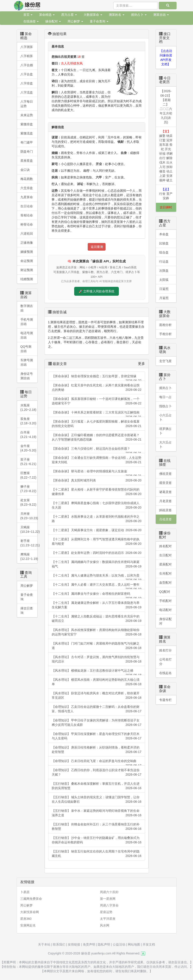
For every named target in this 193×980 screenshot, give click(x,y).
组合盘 (164, 252)
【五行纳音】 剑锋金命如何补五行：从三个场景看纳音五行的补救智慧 (97, 827)
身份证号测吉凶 (27, 376)
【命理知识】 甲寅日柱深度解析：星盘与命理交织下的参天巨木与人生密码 (97, 736)
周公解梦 (27, 586)
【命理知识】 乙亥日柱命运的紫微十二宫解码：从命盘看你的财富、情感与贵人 (97, 709)
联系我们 (59, 944)
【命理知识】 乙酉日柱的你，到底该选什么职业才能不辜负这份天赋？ (97, 772)
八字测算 (27, 47)
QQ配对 (165, 592)
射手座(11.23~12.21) (29, 543)
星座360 (26, 919)
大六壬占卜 (165, 445)
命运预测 (27, 261)
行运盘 (164, 261)
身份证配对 (165, 621)
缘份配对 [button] (53, 21)
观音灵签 (165, 483)
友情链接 (74, 944)
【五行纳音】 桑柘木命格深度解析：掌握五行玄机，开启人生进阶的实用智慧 (97, 786)
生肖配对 (165, 573)
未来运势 (27, 115)
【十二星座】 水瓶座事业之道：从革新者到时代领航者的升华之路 (97, 519)
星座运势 (106, 912)
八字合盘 (27, 74)
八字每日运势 (27, 104)
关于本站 (44, 944)
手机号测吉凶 (27, 322)
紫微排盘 (27, 124)
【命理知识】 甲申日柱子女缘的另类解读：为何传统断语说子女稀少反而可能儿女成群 (97, 723)
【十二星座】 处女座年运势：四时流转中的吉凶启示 (97, 553)
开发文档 (149, 944)
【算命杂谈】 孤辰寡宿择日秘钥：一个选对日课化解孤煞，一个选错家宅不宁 (97, 401)
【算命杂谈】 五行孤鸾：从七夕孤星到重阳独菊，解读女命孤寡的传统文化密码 (97, 424)
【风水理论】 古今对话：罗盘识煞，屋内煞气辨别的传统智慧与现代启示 (97, 659)
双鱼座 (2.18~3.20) (28, 421)
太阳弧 (164, 280)
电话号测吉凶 (27, 335)
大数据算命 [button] (93, 15)
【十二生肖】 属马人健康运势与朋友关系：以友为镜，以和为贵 (97, 577)
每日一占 (165, 397)
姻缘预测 (27, 252)
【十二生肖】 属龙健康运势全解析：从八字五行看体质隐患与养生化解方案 (97, 605)
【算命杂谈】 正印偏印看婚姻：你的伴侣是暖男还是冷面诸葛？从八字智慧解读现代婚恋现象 (97, 437)
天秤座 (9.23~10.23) (29, 516)
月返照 (164, 298)
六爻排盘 (27, 188)
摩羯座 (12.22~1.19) (29, 557)
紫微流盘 (27, 133)
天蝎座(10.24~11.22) (29, 529)
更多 (141, 364)
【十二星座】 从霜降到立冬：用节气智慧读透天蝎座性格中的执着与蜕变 (97, 542)
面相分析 (165, 325)
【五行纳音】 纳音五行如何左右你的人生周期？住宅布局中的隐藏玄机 (97, 854)
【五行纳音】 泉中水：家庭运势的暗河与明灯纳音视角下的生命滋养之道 (97, 813)
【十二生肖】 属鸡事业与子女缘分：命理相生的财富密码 (97, 595)
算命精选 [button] (47, 15)
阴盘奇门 (27, 152)
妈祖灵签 (165, 510)
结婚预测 (27, 279)
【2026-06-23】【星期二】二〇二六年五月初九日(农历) (166, 107)
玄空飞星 (165, 361)
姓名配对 (165, 546)
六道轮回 (27, 234)
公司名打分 (165, 662)
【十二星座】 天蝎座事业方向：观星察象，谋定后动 (97, 530)
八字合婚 (27, 65)
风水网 (105, 925)
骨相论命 (27, 215)
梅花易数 (27, 179)
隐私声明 (104, 944)
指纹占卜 (165, 406)
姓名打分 (165, 650)
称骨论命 (27, 224)
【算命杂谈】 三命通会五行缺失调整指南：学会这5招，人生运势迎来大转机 (97, 460)
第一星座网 (108, 899)
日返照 (164, 289)
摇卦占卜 (165, 388)
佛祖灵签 (165, 474)
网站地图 (134, 944)
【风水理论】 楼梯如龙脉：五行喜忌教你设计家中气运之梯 (97, 672)
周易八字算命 (109, 905)
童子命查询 (27, 597)
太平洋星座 (108, 919)
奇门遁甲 (27, 142)
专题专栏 (165, 700)
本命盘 (164, 234)
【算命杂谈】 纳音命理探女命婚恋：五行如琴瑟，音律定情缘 (97, 378)
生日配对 (165, 555)
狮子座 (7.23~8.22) (28, 489)
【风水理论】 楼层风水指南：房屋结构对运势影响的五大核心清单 (97, 682)
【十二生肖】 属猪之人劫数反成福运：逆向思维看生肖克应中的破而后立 (97, 619)
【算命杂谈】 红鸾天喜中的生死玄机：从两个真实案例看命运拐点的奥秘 (97, 388)
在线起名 (165, 673)
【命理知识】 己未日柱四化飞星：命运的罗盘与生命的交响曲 (97, 762)
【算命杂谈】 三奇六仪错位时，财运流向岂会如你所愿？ (97, 450)
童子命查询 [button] (99, 21)
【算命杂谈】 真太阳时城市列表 (97, 480)
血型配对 (165, 583)
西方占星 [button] (69, 15)
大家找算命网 (30, 912)
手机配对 (165, 601)
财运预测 (27, 270)
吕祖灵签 (165, 519)
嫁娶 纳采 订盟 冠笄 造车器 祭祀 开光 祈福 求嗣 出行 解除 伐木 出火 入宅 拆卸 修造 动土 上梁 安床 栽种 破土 (166, 156)
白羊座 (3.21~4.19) (28, 435)
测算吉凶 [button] (161, 15)
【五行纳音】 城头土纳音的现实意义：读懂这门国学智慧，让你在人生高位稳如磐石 (97, 800)
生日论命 (27, 206)
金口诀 (25, 170)
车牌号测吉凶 (27, 362)
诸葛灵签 (165, 492)
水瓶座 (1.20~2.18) (28, 407)
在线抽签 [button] (31, 21)
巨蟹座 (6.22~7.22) (28, 475)
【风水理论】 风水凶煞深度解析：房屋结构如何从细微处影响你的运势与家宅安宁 (97, 632)
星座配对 (165, 564)
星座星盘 (27, 161)
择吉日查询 (27, 611)
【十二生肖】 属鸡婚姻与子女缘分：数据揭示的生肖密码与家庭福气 (97, 564)
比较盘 (164, 243)
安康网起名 (28, 925)
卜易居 (25, 892)
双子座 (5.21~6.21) (28, 462)
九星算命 (27, 197)
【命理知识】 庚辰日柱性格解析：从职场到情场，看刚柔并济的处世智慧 (97, 750)
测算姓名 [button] (117, 15)
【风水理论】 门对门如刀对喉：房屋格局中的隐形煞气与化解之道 (97, 646)
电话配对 (165, 610)
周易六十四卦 (109, 892)
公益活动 (119, 944)
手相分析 (165, 334)
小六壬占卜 (165, 417)
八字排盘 (27, 83)
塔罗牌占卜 (165, 431)
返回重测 (97, 247)
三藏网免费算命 (31, 899)
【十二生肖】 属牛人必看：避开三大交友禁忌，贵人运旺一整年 (97, 586)
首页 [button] (28, 15)
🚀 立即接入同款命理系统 (96, 291)
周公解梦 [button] (75, 21)
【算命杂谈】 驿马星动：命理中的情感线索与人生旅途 (97, 473)
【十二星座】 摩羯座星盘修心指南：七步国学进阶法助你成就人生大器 (97, 505)
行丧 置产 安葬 (166, 194)
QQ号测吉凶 (26, 349)
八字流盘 (27, 92)
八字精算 (27, 56)
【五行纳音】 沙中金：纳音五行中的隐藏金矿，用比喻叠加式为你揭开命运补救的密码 (97, 840)
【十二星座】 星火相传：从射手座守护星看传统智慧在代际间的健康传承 (97, 492)
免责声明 (89, 944)
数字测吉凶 (27, 308)
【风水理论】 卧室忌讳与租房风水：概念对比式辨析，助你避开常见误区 (97, 696)
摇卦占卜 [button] (139, 15)
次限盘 (164, 271)
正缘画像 (27, 243)
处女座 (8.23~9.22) (28, 502)
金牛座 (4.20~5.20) (28, 448)
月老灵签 (165, 501)
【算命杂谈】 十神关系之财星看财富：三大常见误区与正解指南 (97, 414)
